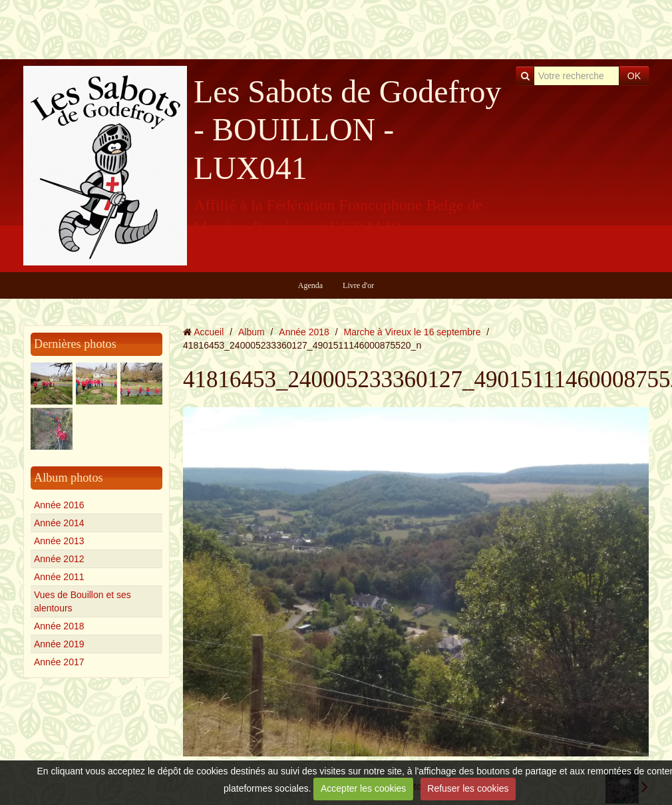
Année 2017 (59, 662)
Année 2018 (59, 626)
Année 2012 (59, 559)
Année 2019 (59, 644)
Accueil (209, 332)
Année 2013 (59, 541)
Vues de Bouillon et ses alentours (83, 601)
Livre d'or (358, 285)
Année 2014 (59, 523)
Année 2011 (59, 577)
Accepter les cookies (363, 788)
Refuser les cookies (468, 788)
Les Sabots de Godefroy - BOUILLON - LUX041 (348, 130)
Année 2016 (59, 505)
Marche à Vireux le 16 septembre (413, 332)
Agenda (310, 285)
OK (634, 76)
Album (252, 332)
